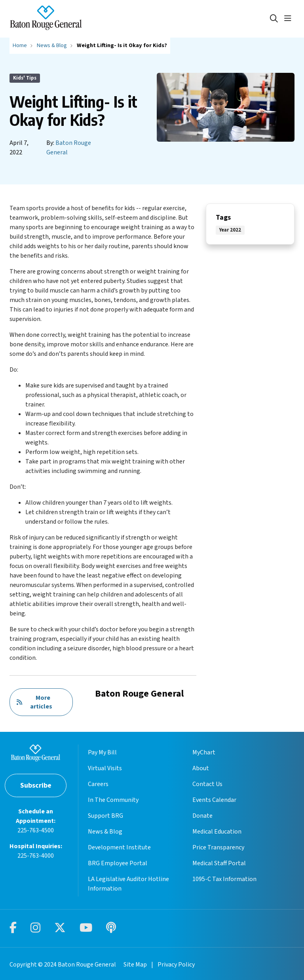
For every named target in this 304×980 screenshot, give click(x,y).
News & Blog (105, 832)
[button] (289, 19)
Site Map (135, 965)
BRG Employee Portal (118, 863)
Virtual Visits (105, 768)
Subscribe (36, 785)
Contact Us (207, 784)
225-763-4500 (36, 830)
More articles (34, 702)
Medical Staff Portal (219, 863)
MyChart (204, 752)
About (201, 768)
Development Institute (119, 847)
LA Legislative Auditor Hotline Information (128, 884)
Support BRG (105, 816)
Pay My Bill (102, 752)
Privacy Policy (176, 965)
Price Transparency (218, 847)
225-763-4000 (36, 856)
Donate (202, 816)
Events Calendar (214, 800)
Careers (98, 784)
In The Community (113, 800)
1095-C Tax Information (224, 879)
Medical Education (217, 832)
